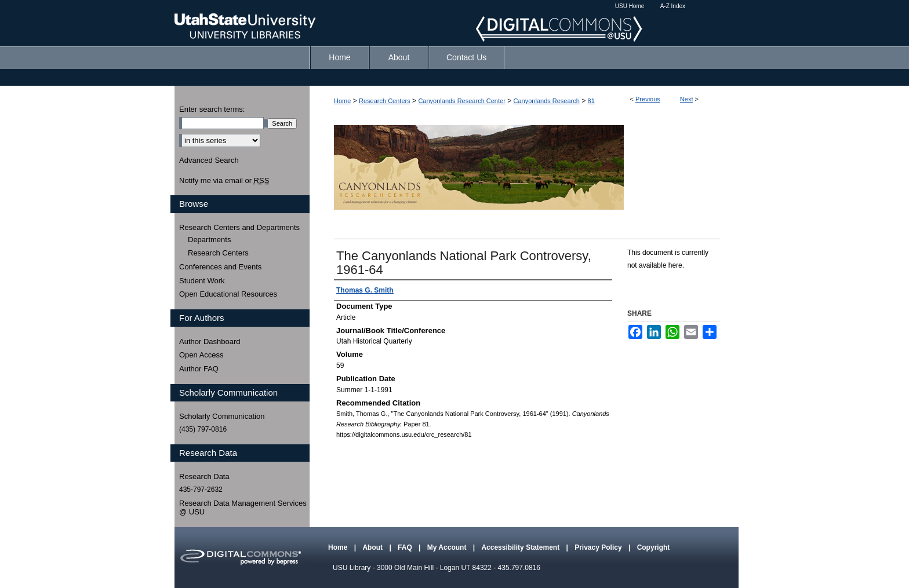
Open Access (201, 355)
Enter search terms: (212, 109)
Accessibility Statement (521, 547)
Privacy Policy (599, 547)
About (373, 547)
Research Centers (385, 101)
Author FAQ (199, 369)
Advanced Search (209, 160)
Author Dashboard (210, 342)
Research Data (204, 476)
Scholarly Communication (222, 416)
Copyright (654, 547)
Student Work (202, 281)
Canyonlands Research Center (461, 101)
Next (687, 99)
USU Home (630, 6)
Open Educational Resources (228, 294)
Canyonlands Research (547, 101)
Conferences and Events (220, 267)
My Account (448, 547)
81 (591, 101)
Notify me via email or (224, 181)
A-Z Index (673, 6)
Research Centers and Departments (239, 227)
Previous (648, 99)
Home (342, 101)
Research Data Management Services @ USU (243, 508)
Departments (209, 240)
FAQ (406, 547)
